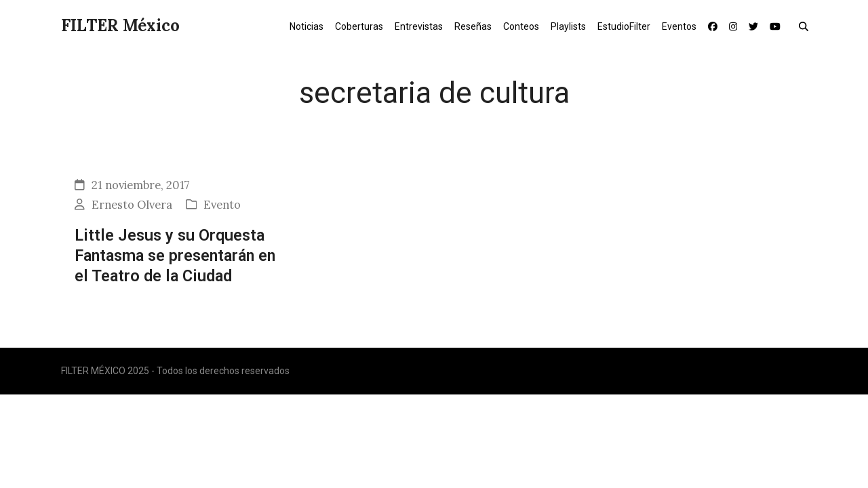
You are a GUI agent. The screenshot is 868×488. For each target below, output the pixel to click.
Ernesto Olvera (132, 205)
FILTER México (120, 25)
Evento (222, 205)
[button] (807, 26)
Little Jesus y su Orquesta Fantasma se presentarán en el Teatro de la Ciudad (175, 256)
